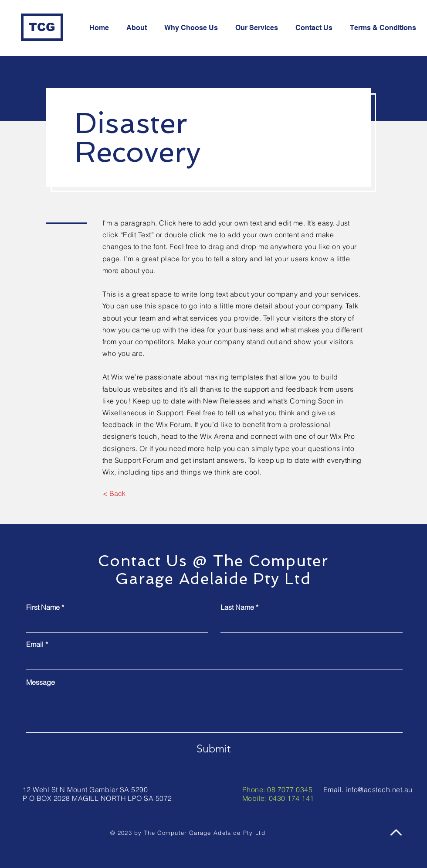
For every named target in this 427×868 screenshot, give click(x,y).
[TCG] (42, 27)
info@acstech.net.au (379, 789)
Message (41, 682)
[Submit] (213, 748)
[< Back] (114, 493)
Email (35, 644)
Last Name (237, 607)
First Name (43, 607)
